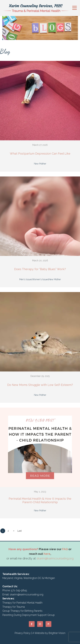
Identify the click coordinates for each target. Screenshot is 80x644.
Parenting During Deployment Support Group (29, 615)
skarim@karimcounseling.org (55, 558)
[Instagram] (40, 624)
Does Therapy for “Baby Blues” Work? (40, 269)
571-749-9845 (19, 590)
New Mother (40, 164)
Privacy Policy (23, 633)
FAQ (65, 549)
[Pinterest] (48, 624)
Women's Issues (40, 279)
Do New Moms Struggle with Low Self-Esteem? (40, 385)
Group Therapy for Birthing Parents (22, 611)
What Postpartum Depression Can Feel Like (40, 154)
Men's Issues (26, 279)
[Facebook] (32, 624)
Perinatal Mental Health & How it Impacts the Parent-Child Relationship (40, 500)
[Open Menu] (75, 8)
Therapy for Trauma (14, 607)
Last (19, 531)
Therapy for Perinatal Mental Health (22, 603)
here (47, 554)
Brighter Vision (57, 633)
